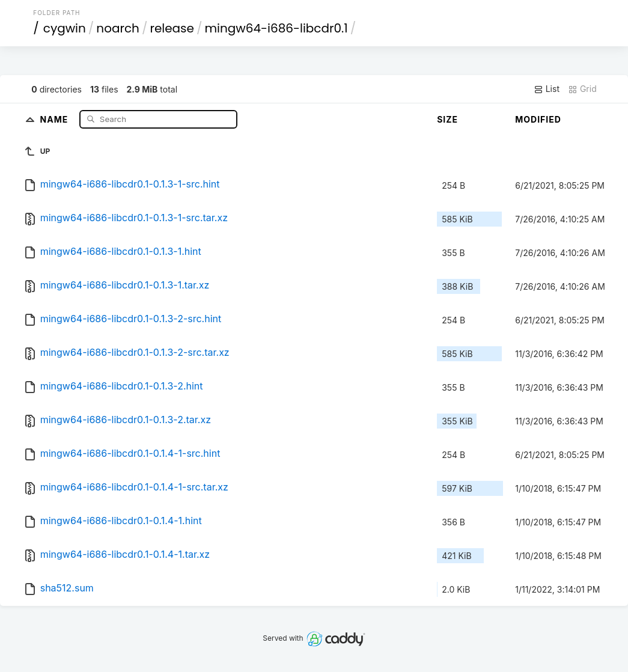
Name (56, 119)
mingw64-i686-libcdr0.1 (276, 28)
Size (447, 119)
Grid (582, 89)
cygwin (65, 28)
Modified (538, 119)
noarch (118, 28)
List (547, 89)
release (172, 28)
